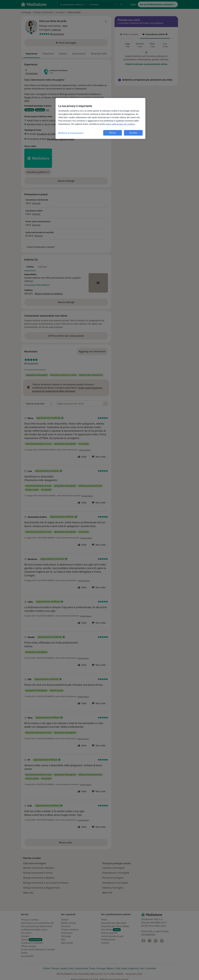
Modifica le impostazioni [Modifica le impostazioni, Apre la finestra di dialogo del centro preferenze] (71, 133)
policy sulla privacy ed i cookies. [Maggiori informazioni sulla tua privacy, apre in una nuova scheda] (121, 124)
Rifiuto (113, 133)
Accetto (133, 133)
